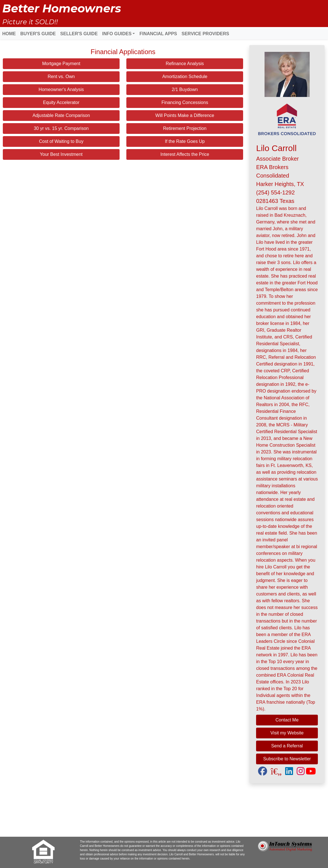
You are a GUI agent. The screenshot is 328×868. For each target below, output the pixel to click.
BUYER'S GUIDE (38, 34)
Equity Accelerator (61, 102)
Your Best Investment (61, 154)
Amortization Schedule (185, 77)
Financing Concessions (185, 102)
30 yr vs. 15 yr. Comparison (61, 128)
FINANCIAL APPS (158, 34)
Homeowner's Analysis (61, 89)
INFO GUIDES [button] (117, 34)
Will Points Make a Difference (185, 115)
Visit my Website (287, 733)
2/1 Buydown (185, 89)
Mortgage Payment (61, 64)
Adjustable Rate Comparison (61, 115)
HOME (9, 34)
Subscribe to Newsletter (287, 759)
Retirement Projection (185, 128)
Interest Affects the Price (185, 154)
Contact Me (287, 720)
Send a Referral (287, 746)
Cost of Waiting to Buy (61, 141)
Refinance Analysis (185, 64)
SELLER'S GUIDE (79, 34)
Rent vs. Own (61, 77)
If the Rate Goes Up (185, 141)
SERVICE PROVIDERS (205, 34)
